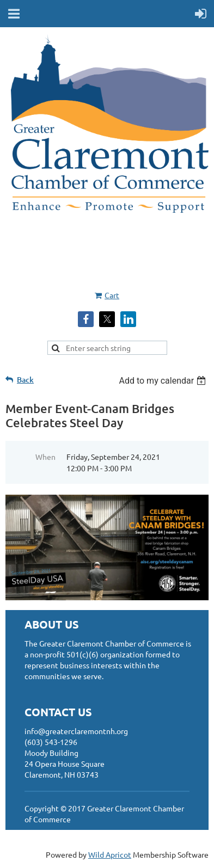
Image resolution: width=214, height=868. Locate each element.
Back (25, 380)
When (45, 457)
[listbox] (164, 381)
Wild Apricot (110, 854)
